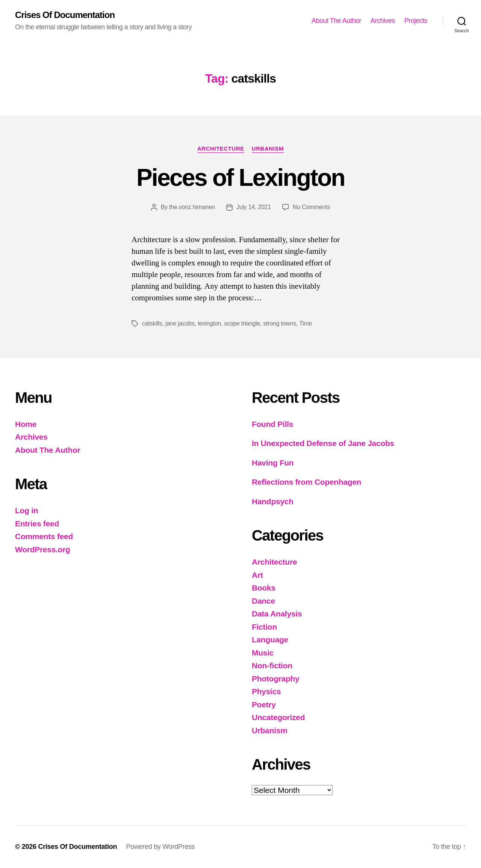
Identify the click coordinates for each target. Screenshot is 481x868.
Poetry (264, 704)
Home (26, 424)
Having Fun (273, 463)
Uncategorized (278, 717)
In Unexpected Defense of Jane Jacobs (323, 443)
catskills (152, 323)
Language (270, 640)
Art (257, 575)
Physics (266, 691)
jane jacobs (180, 323)
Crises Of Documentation (65, 15)
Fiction (264, 627)
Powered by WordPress (160, 847)
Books (264, 588)
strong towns (279, 323)
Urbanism (268, 148)
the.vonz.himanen (192, 207)
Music (263, 653)
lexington (209, 323)
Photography (276, 679)
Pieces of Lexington (240, 178)
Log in (26, 510)
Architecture (221, 148)
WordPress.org (43, 549)
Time (306, 323)
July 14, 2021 (254, 207)
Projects (416, 21)
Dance (263, 601)
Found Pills (272, 424)
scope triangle (242, 323)
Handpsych (273, 501)
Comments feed (44, 536)
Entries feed (37, 524)
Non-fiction (272, 665)
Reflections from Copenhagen (306, 482)
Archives (383, 21)
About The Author (336, 21)
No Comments (311, 207)
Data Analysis (277, 614)
